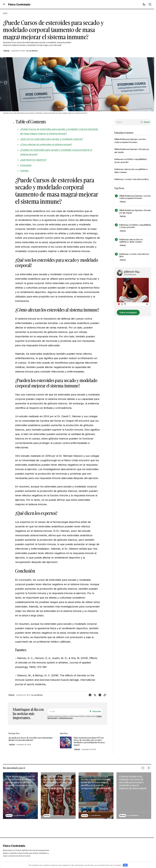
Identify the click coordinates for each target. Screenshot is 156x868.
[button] (4, 4)
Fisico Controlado (19, 4)
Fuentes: (25, 171)
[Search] (145, 122)
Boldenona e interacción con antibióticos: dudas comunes (131, 241)
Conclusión (27, 165)
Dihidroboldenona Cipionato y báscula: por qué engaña (135, 211)
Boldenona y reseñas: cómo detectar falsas (132, 179)
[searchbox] (126, 122)
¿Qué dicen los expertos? (35, 160)
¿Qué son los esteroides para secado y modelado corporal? (55, 139)
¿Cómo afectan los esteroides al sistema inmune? (49, 144)
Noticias (7, 51)
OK (125, 865)
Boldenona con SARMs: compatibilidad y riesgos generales (135, 226)
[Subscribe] (95, 711)
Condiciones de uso (66, 718)
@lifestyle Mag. (132, 272)
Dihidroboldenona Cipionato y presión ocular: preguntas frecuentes (135, 197)
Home (5, 13)
